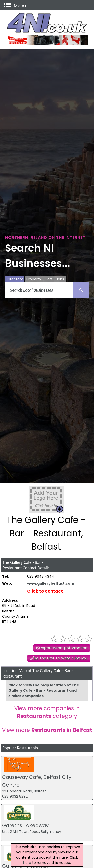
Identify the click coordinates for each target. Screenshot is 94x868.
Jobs (60, 279)
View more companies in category (47, 712)
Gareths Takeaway (25, 825)
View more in (47, 730)
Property (34, 279)
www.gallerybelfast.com (51, 583)
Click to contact (45, 591)
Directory (15, 279)
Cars (49, 279)
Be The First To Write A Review (61, 658)
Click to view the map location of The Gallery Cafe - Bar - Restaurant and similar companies (44, 690)
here (27, 863)
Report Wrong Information (64, 648)
